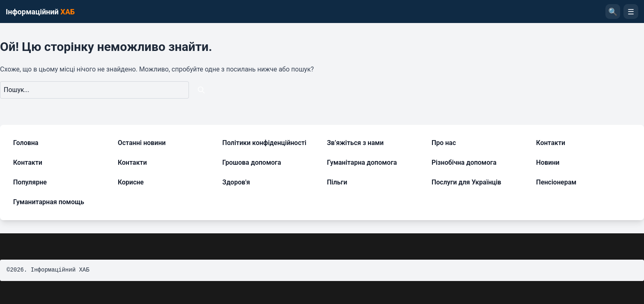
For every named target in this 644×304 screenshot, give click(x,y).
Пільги (337, 182)
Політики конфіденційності (264, 143)
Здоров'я (236, 182)
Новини (548, 162)
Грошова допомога (252, 162)
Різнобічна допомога (464, 162)
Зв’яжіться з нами (355, 143)
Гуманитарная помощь (49, 202)
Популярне (30, 182)
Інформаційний (40, 12)
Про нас (444, 143)
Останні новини (142, 143)
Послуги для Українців (467, 182)
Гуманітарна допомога (362, 162)
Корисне (131, 182)
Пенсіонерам (556, 182)
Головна (26, 143)
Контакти (551, 143)
